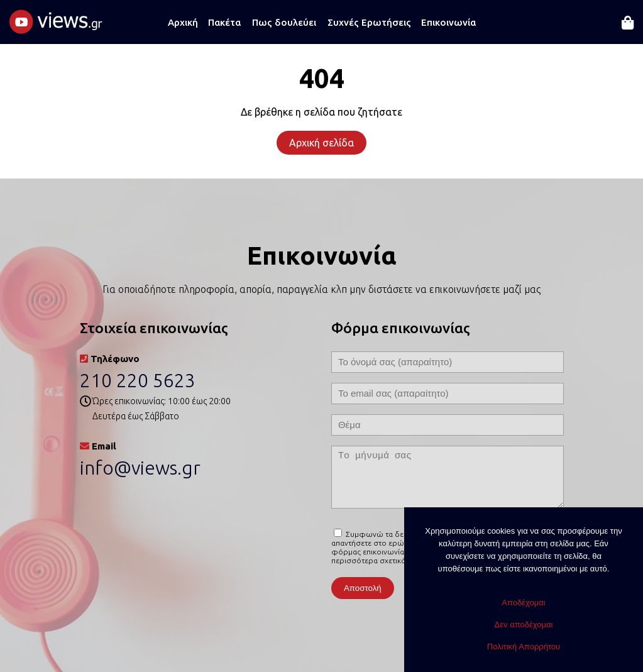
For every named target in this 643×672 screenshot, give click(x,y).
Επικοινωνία (448, 22)
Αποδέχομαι (523, 603)
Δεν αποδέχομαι (524, 625)
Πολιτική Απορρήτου (524, 647)
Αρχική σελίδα (321, 143)
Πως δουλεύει (284, 22)
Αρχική (183, 22)
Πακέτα (224, 22)
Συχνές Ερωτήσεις (369, 22)
